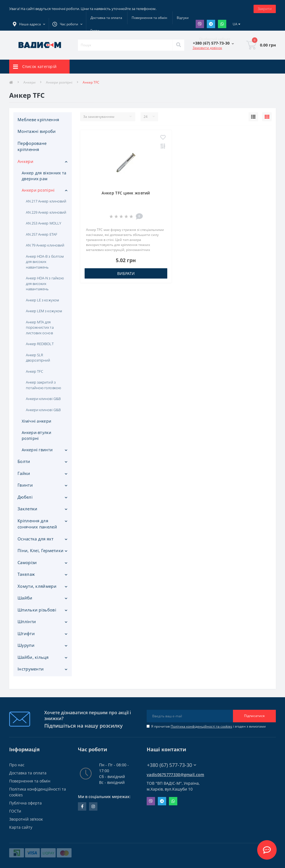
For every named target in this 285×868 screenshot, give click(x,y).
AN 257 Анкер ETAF (42, 234)
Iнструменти (31, 669)
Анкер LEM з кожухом (44, 311)
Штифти (26, 633)
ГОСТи (15, 811)
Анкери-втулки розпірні (36, 435)
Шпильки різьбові (37, 610)
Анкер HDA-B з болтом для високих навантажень (45, 262)
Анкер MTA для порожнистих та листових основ (40, 327)
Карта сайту (21, 827)
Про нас (17, 765)
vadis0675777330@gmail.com (175, 775)
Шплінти (27, 621)
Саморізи (27, 562)
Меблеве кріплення (38, 120)
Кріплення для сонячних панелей (37, 524)
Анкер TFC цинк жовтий (126, 193)
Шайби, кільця (33, 657)
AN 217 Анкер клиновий (46, 201)
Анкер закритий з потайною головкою (43, 385)
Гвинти (25, 485)
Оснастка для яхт (35, 539)
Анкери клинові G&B (43, 399)
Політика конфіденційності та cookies (201, 726)
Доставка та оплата (106, 18)
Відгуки (183, 18)
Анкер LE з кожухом (42, 300)
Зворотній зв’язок (26, 819)
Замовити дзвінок (207, 48)
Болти (24, 461)
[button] (67, 24)
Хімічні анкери (36, 421)
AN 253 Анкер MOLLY (44, 223)
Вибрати (126, 273)
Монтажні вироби (37, 131)
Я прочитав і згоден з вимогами (208, 726)
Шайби (25, 598)
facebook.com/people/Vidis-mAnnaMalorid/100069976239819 (82, 806)
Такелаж (26, 574)
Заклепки (27, 509)
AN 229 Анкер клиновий (46, 212)
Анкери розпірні (59, 82)
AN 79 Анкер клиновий (45, 245)
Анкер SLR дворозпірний (38, 358)
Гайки (24, 473)
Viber (200, 24)
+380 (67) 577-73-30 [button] (172, 765)
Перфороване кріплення (32, 146)
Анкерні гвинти (37, 450)
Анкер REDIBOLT (40, 344)
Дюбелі (25, 497)
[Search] (178, 45)
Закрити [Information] (265, 9)
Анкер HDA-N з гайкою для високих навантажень (45, 283)
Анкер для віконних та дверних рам (44, 176)
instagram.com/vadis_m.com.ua (93, 806)
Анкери (30, 82)
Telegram (211, 24)
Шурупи (26, 645)
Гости (95, 31)
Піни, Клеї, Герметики (40, 550)
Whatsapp (222, 24)
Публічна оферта (25, 803)
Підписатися (254, 716)
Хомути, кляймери (37, 586)
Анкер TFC (35, 371)
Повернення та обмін (149, 18)
